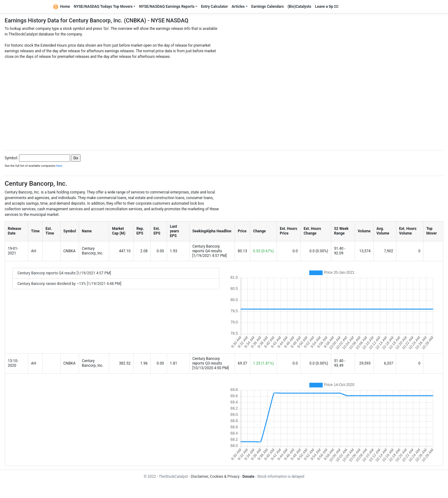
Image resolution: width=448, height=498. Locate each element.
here (59, 166)
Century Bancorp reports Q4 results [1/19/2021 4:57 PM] (64, 273)
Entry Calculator (214, 7)
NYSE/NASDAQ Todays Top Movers (103, 7)
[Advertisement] (224, 103)
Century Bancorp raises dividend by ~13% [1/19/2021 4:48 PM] (69, 284)
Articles (238, 7)
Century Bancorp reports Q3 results (207, 361)
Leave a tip (327, 7)
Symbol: (11, 158)
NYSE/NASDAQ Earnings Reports (167, 7)
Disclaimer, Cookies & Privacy (215, 477)
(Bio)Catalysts (299, 7)
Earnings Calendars (268, 7)
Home (62, 7)
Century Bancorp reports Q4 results (207, 249)
